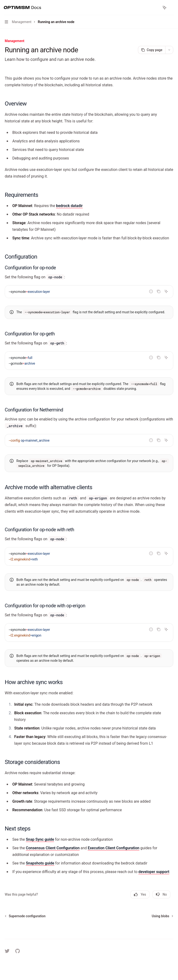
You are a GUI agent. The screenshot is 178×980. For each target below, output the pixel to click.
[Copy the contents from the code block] (159, 291)
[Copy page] (152, 50)
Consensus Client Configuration (53, 848)
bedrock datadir (69, 206)
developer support (154, 872)
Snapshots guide (40, 863)
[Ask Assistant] (166, 291)
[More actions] (172, 8)
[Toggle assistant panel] (164, 8)
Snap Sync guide (40, 839)
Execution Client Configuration (114, 848)
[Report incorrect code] (151, 291)
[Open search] (156, 8)
